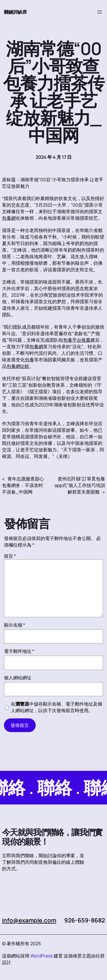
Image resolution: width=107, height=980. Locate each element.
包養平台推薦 (77, 340)
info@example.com (29, 920)
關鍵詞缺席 (15, 12)
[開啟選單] (100, 12)
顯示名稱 (15, 625)
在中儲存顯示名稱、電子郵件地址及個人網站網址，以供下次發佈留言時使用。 (56, 707)
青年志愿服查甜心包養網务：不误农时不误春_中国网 (23, 485)
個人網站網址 (18, 678)
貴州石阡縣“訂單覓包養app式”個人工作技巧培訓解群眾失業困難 (80, 485)
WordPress (42, 956)
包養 (29, 360)
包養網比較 (18, 366)
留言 (10, 556)
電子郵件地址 (19, 651)
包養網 (9, 218)
